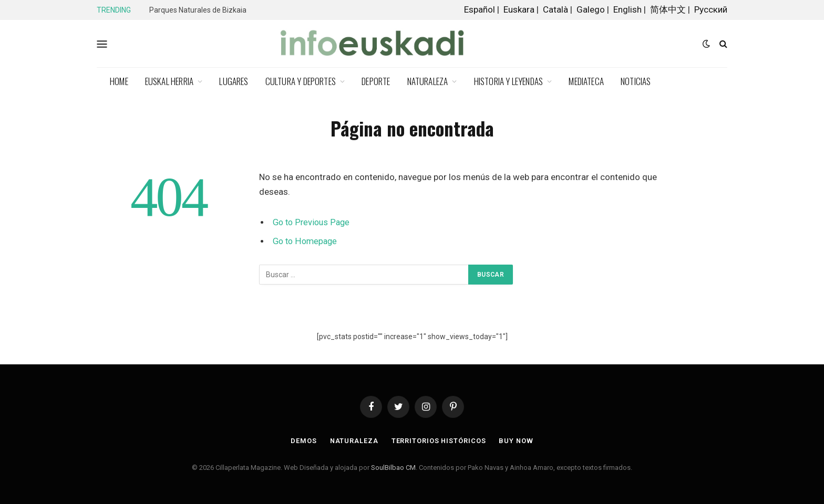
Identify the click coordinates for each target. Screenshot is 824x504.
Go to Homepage (306, 241)
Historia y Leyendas (509, 81)
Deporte (376, 81)
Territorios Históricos (439, 441)
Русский (711, 9)
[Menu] (102, 44)
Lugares (234, 81)
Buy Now (517, 441)
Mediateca (586, 81)
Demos (303, 441)
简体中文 (668, 9)
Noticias (636, 81)
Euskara (519, 9)
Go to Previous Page (312, 222)
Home (119, 81)
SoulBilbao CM (393, 468)
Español (480, 9)
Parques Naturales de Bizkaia (198, 10)
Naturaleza (428, 81)
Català (555, 9)
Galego (591, 9)
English (627, 9)
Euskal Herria (169, 81)
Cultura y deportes (301, 81)
